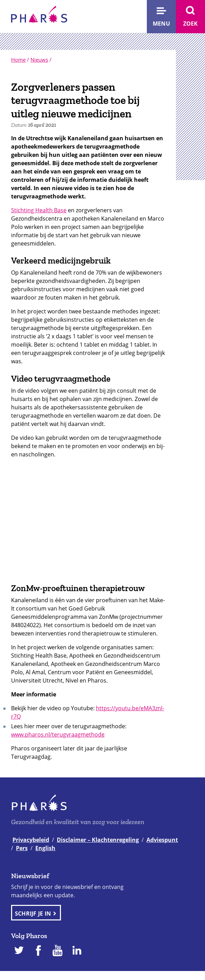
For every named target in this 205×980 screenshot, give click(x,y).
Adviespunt (162, 840)
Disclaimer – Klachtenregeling (98, 840)
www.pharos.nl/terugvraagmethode (58, 734)
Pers (22, 848)
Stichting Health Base (39, 210)
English (45, 848)
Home (18, 60)
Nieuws (39, 60)
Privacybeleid (31, 840)
